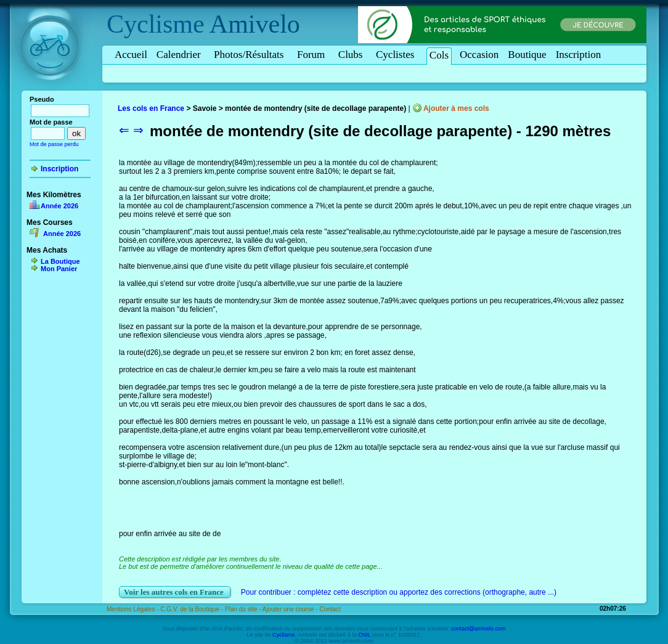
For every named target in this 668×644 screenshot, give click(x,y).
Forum (313, 55)
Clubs (352, 55)
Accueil (131, 55)
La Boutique (60, 261)
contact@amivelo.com (479, 629)
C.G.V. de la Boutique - (193, 609)
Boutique (527, 55)
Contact (330, 609)
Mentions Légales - (133, 609)
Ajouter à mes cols (456, 108)
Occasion (479, 55)
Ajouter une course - (291, 609)
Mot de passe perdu (54, 144)
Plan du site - (244, 609)
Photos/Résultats (251, 55)
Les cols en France (151, 108)
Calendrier (181, 55)
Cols (439, 55)
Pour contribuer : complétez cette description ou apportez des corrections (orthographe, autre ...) (399, 592)
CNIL (364, 635)
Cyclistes (397, 55)
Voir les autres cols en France (175, 592)
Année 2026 (59, 206)
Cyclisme (156, 24)
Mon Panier (59, 269)
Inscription (579, 55)
